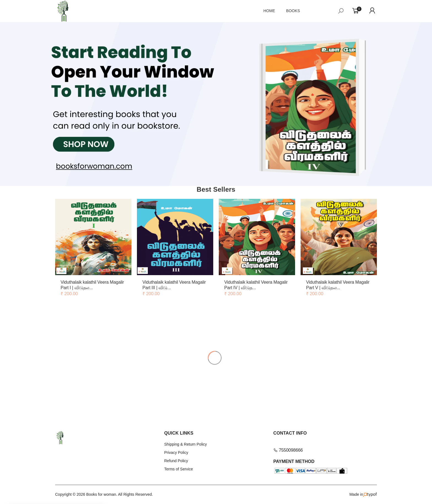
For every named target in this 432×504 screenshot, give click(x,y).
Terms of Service (179, 469)
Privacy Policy (176, 452)
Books (293, 11)
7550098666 (288, 450)
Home (269, 11)
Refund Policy (176, 461)
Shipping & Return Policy (186, 444)
